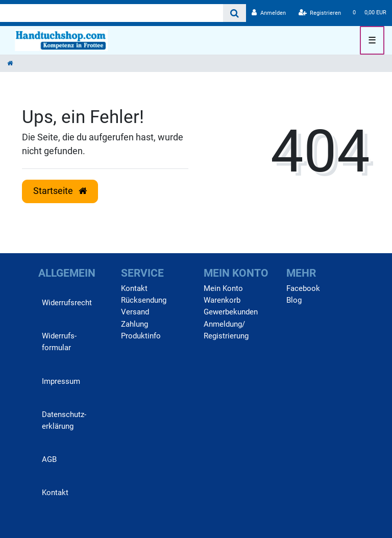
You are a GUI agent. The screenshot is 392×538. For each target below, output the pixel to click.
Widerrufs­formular (59, 342)
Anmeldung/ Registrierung (226, 330)
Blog (294, 300)
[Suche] (235, 13)
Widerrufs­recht (67, 303)
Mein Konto (223, 288)
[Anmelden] (269, 13)
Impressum (61, 381)
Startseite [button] (60, 191)
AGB (49, 459)
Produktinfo (141, 336)
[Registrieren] (320, 13)
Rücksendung (144, 300)
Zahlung (134, 324)
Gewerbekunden (231, 312)
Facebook (303, 288)
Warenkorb (222, 300)
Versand (135, 312)
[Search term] (112, 13)
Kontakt (55, 493)
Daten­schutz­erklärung (64, 420)
